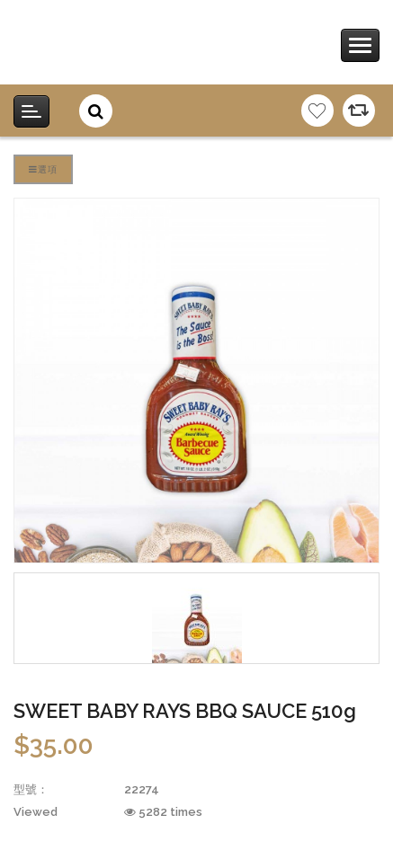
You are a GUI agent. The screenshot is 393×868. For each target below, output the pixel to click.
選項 (43, 169)
